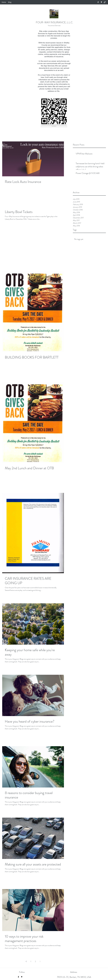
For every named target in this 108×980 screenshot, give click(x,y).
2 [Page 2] (35, 961)
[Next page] (40, 961)
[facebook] (98, 2)
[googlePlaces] (101, 2)
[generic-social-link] (105, 2)
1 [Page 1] (31, 961)
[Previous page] (26, 961)
